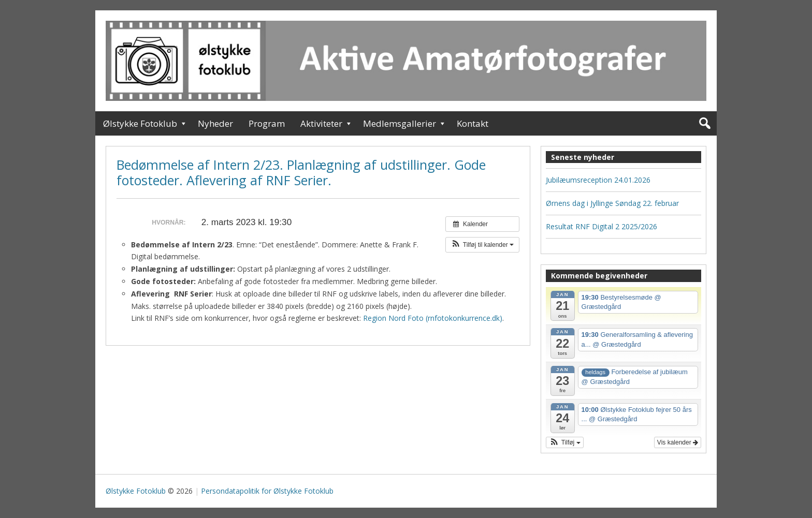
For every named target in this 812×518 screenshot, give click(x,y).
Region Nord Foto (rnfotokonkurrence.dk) (433, 318)
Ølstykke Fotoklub (140, 123)
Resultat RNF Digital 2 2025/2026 (601, 226)
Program (267, 123)
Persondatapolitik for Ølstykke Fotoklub (267, 491)
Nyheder (215, 123)
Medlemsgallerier (400, 123)
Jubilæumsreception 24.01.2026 (598, 180)
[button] (482, 245)
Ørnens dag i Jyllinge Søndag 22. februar (612, 203)
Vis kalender (678, 442)
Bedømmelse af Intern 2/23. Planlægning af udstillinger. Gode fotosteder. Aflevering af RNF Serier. (301, 172)
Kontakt (473, 123)
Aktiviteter (321, 123)
